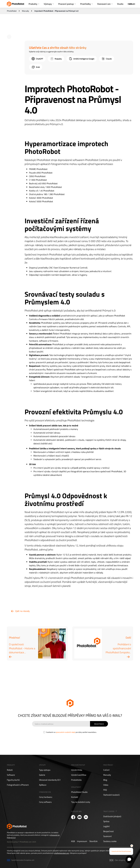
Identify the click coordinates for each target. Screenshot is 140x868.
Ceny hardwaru (46, 797)
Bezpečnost (108, 831)
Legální (106, 826)
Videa (106, 785)
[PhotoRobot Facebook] (73, 817)
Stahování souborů (111, 795)
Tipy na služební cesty (81, 802)
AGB (73, 841)
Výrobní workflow (79, 775)
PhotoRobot (12, 11)
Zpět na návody (22, 611)
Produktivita (76, 780)
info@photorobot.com (62, 853)
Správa (106, 821)
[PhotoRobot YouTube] (80, 817)
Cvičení (106, 770)
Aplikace (43, 785)
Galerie (42, 775)
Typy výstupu (45, 770)
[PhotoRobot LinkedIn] (86, 817)
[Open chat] (129, 859)
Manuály (25, 11)
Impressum (82, 841)
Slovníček (93, 841)
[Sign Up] (99, 724)
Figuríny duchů (13, 780)
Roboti (10, 770)
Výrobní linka (77, 770)
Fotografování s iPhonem (18, 785)
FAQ (105, 790)
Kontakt (75, 797)
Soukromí (107, 836)
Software (11, 775)
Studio (120, 4)
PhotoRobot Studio (79, 792)
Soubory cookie (110, 841)
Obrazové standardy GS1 (50, 780)
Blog (105, 780)
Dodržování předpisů (112, 816)
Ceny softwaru (45, 802)
